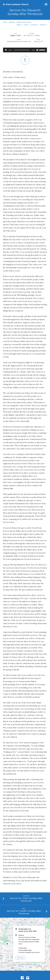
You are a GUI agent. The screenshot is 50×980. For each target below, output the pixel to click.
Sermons (12, 22)
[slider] (22, 50)
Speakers (35, 25)
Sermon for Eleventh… (24, 22)
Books (27, 25)
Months (44, 25)
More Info (20, 958)
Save (25, 60)
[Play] (6, 50)
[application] (25, 50)
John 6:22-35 (38, 41)
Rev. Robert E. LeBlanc (32, 35)
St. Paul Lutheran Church (16, 4)
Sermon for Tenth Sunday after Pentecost (26, 900)
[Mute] (37, 50)
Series (19, 25)
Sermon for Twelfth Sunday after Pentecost (24, 912)
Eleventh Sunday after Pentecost (19, 41)
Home (5, 22)
